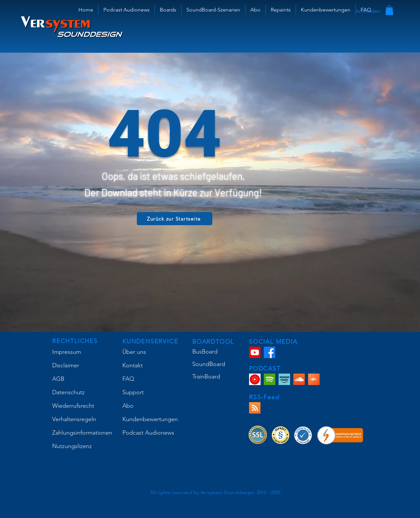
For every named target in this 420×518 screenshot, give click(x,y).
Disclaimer (66, 365)
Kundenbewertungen (150, 419)
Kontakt (133, 365)
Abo (128, 406)
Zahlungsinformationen (82, 433)
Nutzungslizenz (72, 446)
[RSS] (255, 408)
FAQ (128, 379)
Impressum (67, 352)
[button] (168, 10)
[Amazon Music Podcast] (284, 379)
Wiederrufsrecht (73, 406)
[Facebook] (270, 352)
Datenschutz (68, 392)
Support (133, 392)
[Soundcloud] (299, 379)
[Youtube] (255, 352)
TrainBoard (206, 377)
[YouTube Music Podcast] (255, 379)
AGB (58, 379)
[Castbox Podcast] (314, 379)
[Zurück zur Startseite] (175, 219)
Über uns (134, 352)
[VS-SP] (270, 379)
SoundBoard (209, 364)
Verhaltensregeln (74, 419)
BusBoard (205, 352)
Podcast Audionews (148, 433)
